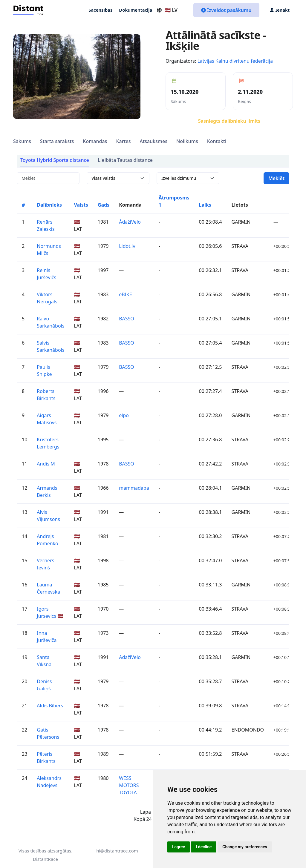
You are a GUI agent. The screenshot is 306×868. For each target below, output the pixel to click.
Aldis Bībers (50, 706)
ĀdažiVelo (130, 222)
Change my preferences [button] (245, 847)
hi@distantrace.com (117, 851)
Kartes (123, 141)
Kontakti (217, 141)
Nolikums (187, 141)
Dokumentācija (136, 10)
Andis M (46, 464)
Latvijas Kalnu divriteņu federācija (235, 61)
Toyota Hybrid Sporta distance (55, 160)
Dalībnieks (49, 205)
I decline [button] (204, 847)
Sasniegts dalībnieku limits (229, 121)
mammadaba (134, 488)
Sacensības (100, 10)
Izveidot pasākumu (226, 10)
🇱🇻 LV (167, 10)
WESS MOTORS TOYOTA (129, 785)
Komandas (95, 141)
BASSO (127, 319)
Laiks (205, 205)
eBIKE (126, 294)
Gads (104, 205)
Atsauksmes (154, 141)
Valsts (81, 205)
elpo (124, 415)
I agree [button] (179, 847)
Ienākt (280, 10)
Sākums (22, 141)
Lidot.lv (127, 246)
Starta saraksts (57, 141)
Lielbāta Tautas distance (125, 160)
